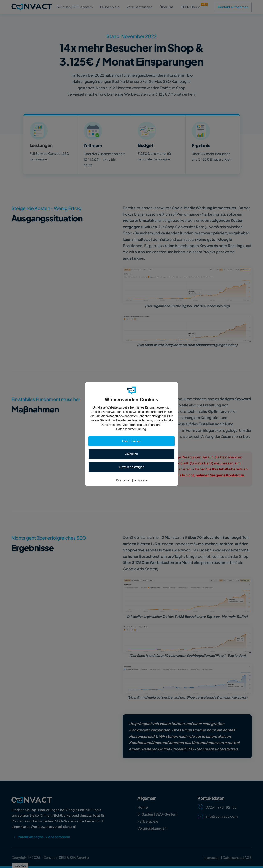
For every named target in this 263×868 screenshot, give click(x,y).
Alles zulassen (131, 441)
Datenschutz (123, 480)
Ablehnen (131, 454)
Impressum (140, 480)
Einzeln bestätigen (132, 467)
